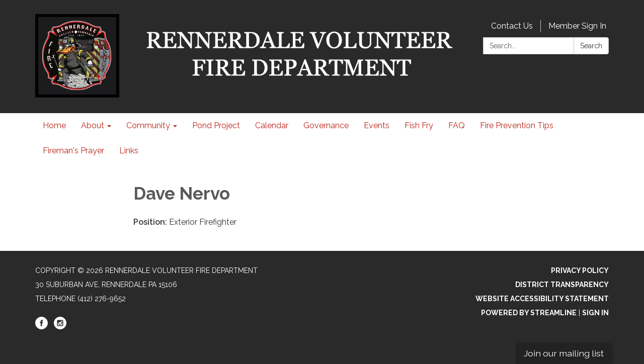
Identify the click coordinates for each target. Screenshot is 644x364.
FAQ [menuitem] (457, 125)
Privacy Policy (580, 270)
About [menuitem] (93, 125)
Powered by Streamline (529, 313)
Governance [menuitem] (326, 125)
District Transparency (562, 285)
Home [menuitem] (54, 125)
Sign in (595, 313)
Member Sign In (577, 26)
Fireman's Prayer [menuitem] (73, 151)
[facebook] (42, 327)
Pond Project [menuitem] (216, 125)
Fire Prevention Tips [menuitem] (517, 125)
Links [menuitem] (129, 151)
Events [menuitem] (377, 125)
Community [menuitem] (148, 125)
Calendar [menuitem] (272, 125)
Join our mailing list (564, 353)
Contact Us (512, 26)
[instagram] (60, 327)
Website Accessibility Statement (542, 299)
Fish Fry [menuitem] (419, 125)
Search (591, 46)
